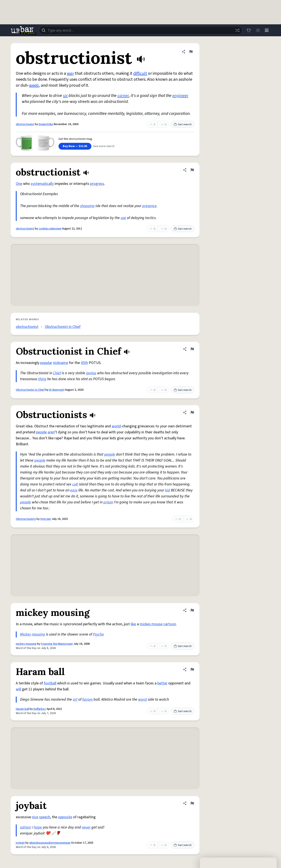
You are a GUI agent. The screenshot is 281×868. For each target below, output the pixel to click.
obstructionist (25, 124)
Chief (57, 373)
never (86, 827)
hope (38, 827)
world (116, 426)
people (41, 432)
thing (42, 379)
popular (46, 363)
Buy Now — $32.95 (75, 146)
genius (91, 373)
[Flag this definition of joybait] (192, 803)
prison (108, 502)
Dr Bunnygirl (57, 390)
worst (143, 699)
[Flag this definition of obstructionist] (191, 52)
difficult (140, 73)
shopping (87, 206)
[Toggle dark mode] (257, 30)
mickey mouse (151, 624)
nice (35, 817)
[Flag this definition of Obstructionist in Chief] (192, 349)
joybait (20, 843)
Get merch (183, 124)
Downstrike (46, 124)
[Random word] (236, 30)
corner (123, 96)
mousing (38, 634)
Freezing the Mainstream (57, 644)
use (123, 218)
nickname (61, 363)
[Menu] (266, 30)
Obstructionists (26, 519)
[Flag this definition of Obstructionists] (192, 412)
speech (45, 817)
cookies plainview (50, 229)
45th (84, 363)
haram (87, 699)
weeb (34, 85)
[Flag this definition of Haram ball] (192, 669)
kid (168, 490)
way (70, 73)
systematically (42, 184)
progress (97, 184)
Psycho (98, 634)
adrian (25, 827)
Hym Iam (46, 519)
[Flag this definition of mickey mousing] (192, 610)
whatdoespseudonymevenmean (50, 843)
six (65, 96)
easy (74, 490)
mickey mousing (26, 644)
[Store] (248, 30)
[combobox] (140, 30)
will (18, 689)
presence (149, 206)
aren (51, 432)
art (75, 699)
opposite (65, 817)
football (50, 683)
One (19, 184)
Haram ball (22, 709)
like (133, 624)
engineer (180, 96)
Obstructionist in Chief (63, 327)
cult (75, 484)
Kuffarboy (40, 709)
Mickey (26, 634)
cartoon (170, 624)
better (162, 683)
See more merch (104, 146)
